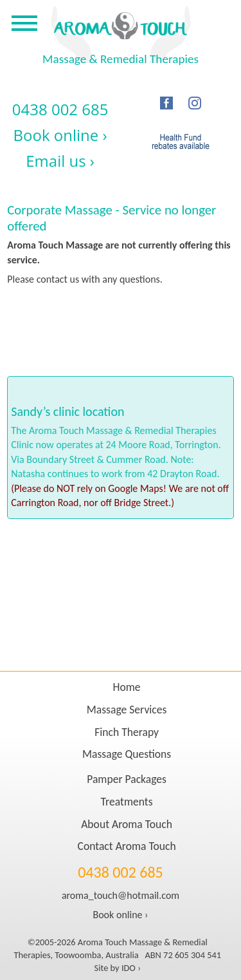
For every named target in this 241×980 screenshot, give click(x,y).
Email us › (60, 161)
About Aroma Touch (127, 824)
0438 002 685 (60, 109)
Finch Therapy (127, 732)
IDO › (131, 968)
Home (127, 687)
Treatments (127, 802)
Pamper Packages (127, 779)
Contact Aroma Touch (127, 846)
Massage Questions (127, 754)
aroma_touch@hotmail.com (121, 895)
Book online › (60, 135)
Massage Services (127, 710)
